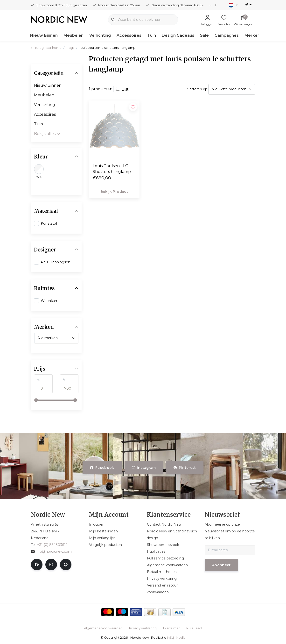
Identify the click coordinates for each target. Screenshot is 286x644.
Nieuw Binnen (44, 35)
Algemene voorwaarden (103, 628)
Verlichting (100, 35)
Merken (252, 35)
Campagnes (227, 35)
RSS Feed (194, 628)
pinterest (185, 468)
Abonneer (221, 565)
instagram (144, 468)
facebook (102, 468)
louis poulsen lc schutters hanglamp (108, 48)
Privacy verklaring (143, 628)
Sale (204, 35)
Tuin (152, 35)
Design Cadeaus (178, 35)
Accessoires (129, 35)
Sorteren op (197, 89)
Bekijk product (114, 192)
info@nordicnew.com (51, 551)
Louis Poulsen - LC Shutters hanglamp (112, 169)
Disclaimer (171, 628)
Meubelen (73, 35)
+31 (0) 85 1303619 (52, 545)
